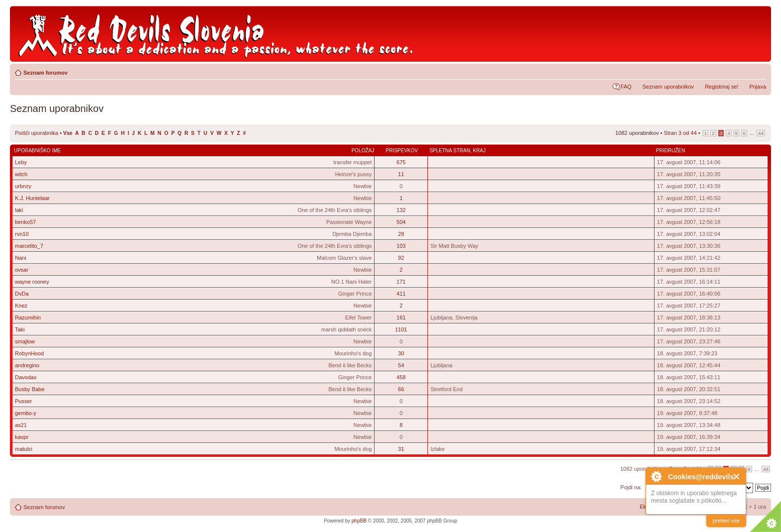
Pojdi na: (631, 487)
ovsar (22, 270)
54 (401, 365)
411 (401, 294)
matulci (24, 449)
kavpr (22, 437)
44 (761, 133)
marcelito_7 (29, 246)
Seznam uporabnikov (668, 87)
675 (401, 162)
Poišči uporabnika (37, 133)
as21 (21, 425)
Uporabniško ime (37, 151)
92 (401, 258)
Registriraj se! (721, 87)
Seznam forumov (46, 73)
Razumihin (28, 318)
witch (21, 174)
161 (401, 318)
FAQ (626, 87)
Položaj (363, 151)
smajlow (25, 341)
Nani (21, 258)
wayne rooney (32, 282)
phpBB (359, 521)
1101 (401, 329)
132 (401, 210)
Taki (20, 329)
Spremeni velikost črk (759, 71)
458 (401, 377)
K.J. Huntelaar (32, 198)
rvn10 (22, 234)
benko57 (25, 222)
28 (401, 234)
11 (401, 174)
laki (19, 210)
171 (401, 282)
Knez (21, 306)
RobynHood (29, 353)
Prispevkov (401, 151)
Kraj (479, 151)
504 (401, 222)
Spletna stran (450, 151)
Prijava (758, 87)
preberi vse (726, 521)
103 (401, 246)
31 (401, 449)
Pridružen (670, 151)
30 (401, 353)
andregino (27, 365)
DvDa (22, 294)
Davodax (26, 377)
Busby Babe (30, 389)
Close (737, 477)
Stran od (680, 133)
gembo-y (26, 413)
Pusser (23, 401)
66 (401, 389)
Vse (68, 133)
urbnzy (23, 186)
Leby (21, 162)
